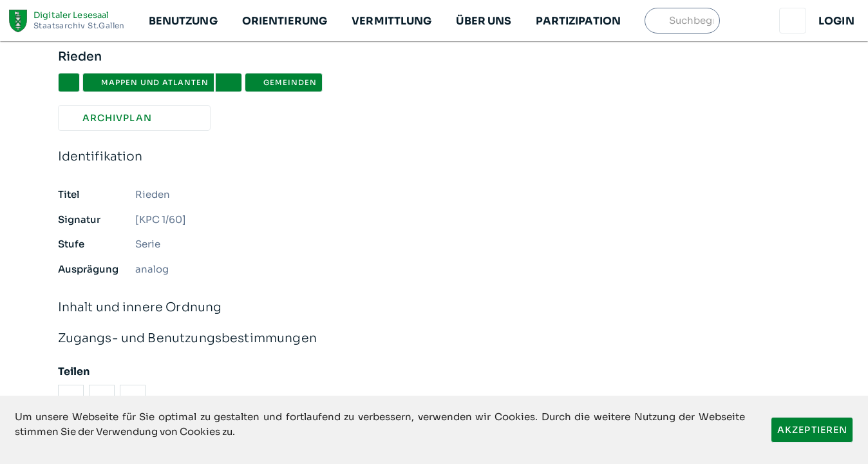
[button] (183, 21)
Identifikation (434, 157)
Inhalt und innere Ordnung (434, 308)
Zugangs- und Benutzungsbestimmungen (434, 339)
